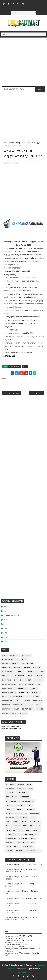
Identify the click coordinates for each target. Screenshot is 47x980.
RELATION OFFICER (15, 697)
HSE (10, 676)
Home (6, 143)
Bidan (24, 659)
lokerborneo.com (23, 972)
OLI (7, 826)
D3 (5, 607)
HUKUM (24, 814)
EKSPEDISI (10, 805)
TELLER (16, 709)
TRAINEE (40, 709)
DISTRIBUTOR (11, 801)
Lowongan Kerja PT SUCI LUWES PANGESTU (23, 865)
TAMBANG (20, 851)
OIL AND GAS (35, 822)
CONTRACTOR (22, 793)
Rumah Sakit (28, 847)
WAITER (14, 713)
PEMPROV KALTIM (13, 834)
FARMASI (21, 809)
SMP (6, 637)
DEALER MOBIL (12, 797)
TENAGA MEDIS (28, 709)
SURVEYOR (6, 709)
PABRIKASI (16, 826)
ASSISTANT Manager (11, 659)
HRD (4, 676)
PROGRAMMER (21, 688)
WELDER (23, 713)
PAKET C (7, 620)
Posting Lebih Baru (12, 393)
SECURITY (6, 705)
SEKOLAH (10, 851)
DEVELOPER (7, 668)
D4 (5, 611)
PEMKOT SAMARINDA (32, 830)
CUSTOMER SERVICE (10, 664)
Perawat (36, 692)
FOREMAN (20, 672)
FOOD (8, 814)
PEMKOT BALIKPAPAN (32, 826)
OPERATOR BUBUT (9, 684)
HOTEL (16, 814)
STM (5, 642)
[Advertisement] (23, 63)
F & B (30, 805)
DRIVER (27, 668)
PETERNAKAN (23, 843)
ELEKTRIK (37, 668)
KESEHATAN (35, 814)
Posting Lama (36, 393)
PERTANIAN (10, 843)
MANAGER (39, 676)
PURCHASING (24, 692)
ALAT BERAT (15, 655)
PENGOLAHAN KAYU (30, 834)
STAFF (38, 705)
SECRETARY (38, 701)
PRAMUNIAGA (7, 688)
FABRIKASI (10, 809)
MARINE (16, 822)
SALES (18, 701)
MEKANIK (18, 680)
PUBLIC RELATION (9, 692)
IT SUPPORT (19, 676)
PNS (38, 684)
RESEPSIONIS (8, 701)
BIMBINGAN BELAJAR (25, 789)
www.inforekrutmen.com (11, 729)
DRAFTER (18, 668)
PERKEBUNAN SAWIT (27, 838)
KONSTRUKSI (23, 818)
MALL (8, 822)
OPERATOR (38, 680)
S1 (5, 624)
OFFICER (28, 680)
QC (3, 697)
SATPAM (27, 701)
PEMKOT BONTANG (13, 830)
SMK (6, 633)
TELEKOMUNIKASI (33, 851)
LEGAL (33, 818)
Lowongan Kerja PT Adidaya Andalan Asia (23, 898)
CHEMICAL (10, 793)
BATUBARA (10, 789)
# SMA (25, 367)
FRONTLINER (32, 672)
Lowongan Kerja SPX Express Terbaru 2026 (22, 949)
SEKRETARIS (18, 705)
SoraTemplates (17, 965)
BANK (29, 785)
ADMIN (5, 655)
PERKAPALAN (11, 838)
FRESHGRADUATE (11, 615)
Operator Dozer (26, 684)
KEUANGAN (10, 818)
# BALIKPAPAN (15, 367)
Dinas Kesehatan (27, 801)
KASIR (30, 676)
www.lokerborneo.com (10, 727)
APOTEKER (26, 655)
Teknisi (5, 713)
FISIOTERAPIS (8, 672)
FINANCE (31, 809)
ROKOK (17, 847)
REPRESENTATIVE (32, 697)
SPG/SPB (29, 705)
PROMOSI (33, 688)
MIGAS (25, 822)
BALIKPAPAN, (11, 163)
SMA (11, 143)
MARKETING (7, 680)
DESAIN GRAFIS (27, 664)
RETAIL (9, 847)
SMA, (18, 163)
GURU (42, 672)
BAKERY (21, 785)
